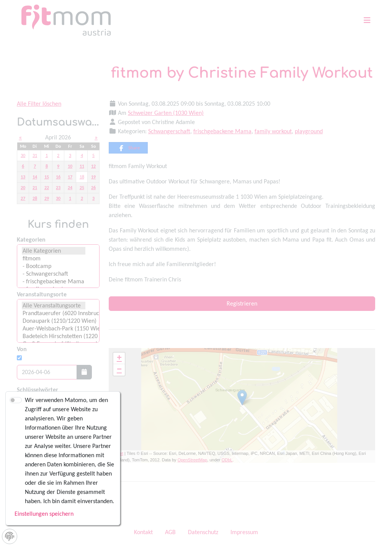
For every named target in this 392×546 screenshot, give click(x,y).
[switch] (16, 400)
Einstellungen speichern (44, 514)
